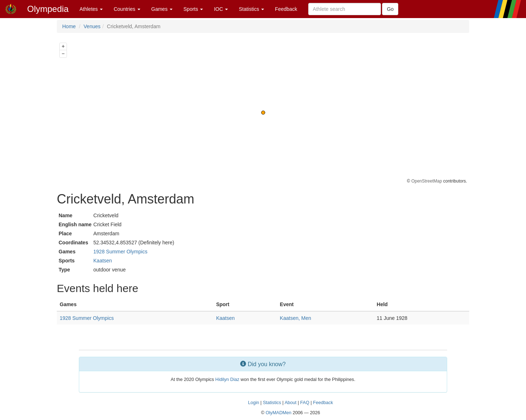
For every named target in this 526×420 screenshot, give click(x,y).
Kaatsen (103, 261)
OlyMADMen (278, 413)
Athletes (91, 9)
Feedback (286, 9)
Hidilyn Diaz (227, 380)
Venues (92, 26)
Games (162, 9)
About (291, 403)
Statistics (251, 9)
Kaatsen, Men (296, 318)
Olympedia (48, 9)
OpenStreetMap (427, 181)
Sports (193, 9)
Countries (127, 9)
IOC (221, 9)
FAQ (305, 403)
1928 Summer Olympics (120, 252)
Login (254, 403)
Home (69, 26)
